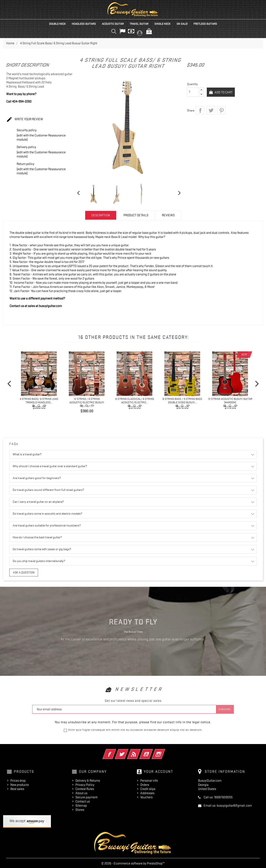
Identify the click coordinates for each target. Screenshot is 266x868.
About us (81, 792)
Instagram (164, 750)
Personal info (149, 780)
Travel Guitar (139, 24)
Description (101, 215)
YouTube (152, 750)
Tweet (211, 110)
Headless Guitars (84, 24)
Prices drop (18, 780)
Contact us (83, 801)
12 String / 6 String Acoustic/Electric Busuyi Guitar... (87, 402)
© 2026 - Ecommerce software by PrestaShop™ (133, 863)
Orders (145, 784)
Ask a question (22, 572)
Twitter (127, 750)
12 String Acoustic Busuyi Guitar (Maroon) (230, 401)
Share (200, 110)
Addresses (147, 792)
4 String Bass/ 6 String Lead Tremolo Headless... (39, 401)
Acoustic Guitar (113, 24)
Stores (80, 809)
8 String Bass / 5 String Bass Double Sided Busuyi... (182, 401)
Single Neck (163, 24)
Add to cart (224, 92)
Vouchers (146, 796)
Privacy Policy (85, 784)
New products (20, 784)
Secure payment (86, 796)
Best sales (17, 788)
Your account (158, 771)
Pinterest (221, 110)
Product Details (136, 215)
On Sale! (182, 24)
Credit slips (148, 788)
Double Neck (57, 24)
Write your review (25, 120)
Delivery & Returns (88, 780)
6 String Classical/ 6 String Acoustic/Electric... (135, 401)
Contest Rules (85, 788)
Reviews (168, 215)
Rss (140, 750)
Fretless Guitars (205, 24)
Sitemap (81, 805)
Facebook (115, 750)
